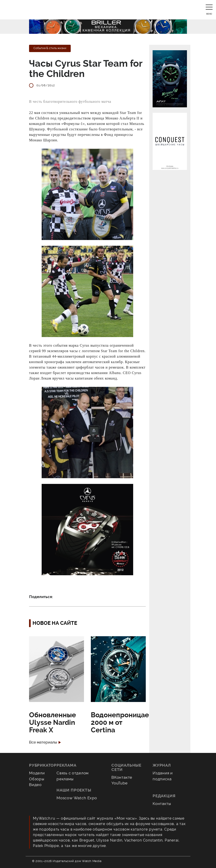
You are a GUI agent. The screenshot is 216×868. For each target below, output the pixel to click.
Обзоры (37, 779)
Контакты (162, 804)
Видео (35, 785)
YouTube (120, 783)
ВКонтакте (122, 777)
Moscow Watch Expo (77, 798)
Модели (37, 773)
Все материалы (43, 742)
